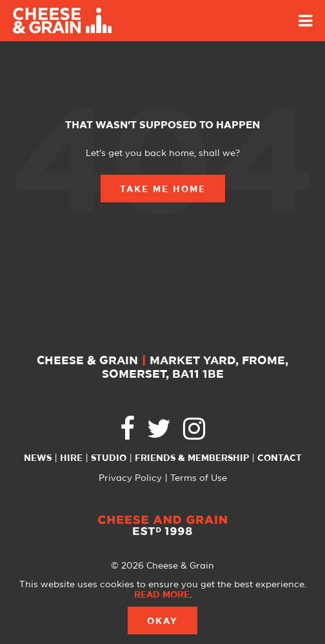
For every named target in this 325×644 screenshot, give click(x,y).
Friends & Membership (192, 458)
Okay (162, 621)
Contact (280, 458)
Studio (109, 458)
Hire (71, 458)
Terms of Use (199, 478)
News (38, 458)
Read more (162, 595)
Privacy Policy (130, 478)
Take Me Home (163, 190)
